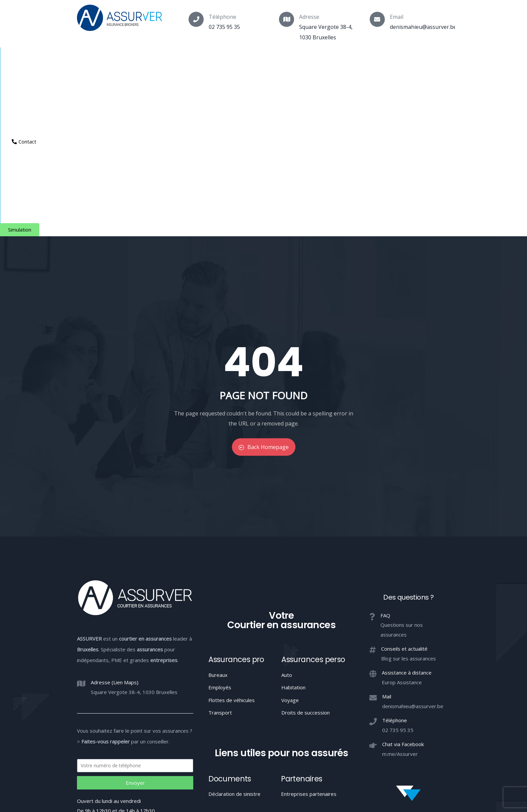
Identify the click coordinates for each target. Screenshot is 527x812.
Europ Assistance (402, 517)
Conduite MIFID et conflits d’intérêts (263, 754)
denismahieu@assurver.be (423, 27)
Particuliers (175, 59)
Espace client (341, 59)
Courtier (89, 59)
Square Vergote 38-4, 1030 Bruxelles (134, 527)
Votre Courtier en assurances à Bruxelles (263, 779)
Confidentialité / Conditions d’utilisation (353, 754)
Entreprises (265, 59)
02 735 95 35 (224, 27)
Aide (301, 59)
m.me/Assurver (400, 588)
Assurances (130, 59)
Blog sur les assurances (409, 493)
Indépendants (220, 59)
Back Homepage (264, 282)
